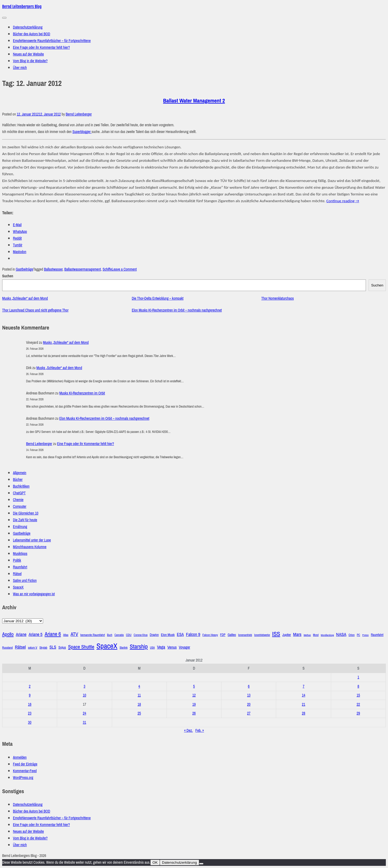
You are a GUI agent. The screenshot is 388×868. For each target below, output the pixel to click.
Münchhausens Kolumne (30, 547)
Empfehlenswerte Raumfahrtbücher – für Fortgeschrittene (52, 41)
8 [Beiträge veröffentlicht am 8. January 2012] (358, 686)
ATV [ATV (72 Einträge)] (74, 634)
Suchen (8, 276)
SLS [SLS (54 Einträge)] (53, 647)
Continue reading (343, 201)
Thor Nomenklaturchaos (278, 298)
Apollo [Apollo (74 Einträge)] (8, 634)
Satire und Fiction (25, 581)
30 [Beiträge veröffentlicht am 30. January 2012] (30, 722)
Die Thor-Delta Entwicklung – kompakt (158, 298)
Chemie (18, 500)
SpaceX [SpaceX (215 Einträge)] (107, 646)
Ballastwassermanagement (83, 269)
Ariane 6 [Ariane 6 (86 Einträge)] (53, 634)
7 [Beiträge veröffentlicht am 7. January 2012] (303, 686)
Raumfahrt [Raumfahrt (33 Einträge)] (377, 635)
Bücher (18, 480)
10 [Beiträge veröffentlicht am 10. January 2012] (84, 695)
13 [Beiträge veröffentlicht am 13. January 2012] (249, 695)
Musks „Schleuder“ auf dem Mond (25, 298)
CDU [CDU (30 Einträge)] (129, 635)
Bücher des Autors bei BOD (32, 34)
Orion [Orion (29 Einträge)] (351, 635)
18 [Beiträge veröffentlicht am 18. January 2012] (139, 704)
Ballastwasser (53, 269)
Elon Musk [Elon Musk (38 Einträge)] (168, 635)
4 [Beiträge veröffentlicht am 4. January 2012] (139, 686)
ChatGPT (19, 493)
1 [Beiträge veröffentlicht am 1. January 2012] (358, 677)
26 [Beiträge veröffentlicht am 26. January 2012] (194, 713)
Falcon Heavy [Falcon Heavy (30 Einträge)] (210, 635)
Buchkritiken (21, 486)
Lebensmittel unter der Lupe (32, 540)
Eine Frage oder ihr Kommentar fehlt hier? (41, 48)
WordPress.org (23, 778)
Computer (20, 507)
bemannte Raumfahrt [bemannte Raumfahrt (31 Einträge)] (93, 635)
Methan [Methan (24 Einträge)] (307, 635)
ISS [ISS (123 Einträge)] (276, 634)
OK (155, 862)
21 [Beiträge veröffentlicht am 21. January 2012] (304, 704)
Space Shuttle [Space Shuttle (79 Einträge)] (81, 647)
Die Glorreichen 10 (26, 513)
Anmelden (20, 757)
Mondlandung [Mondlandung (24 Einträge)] (328, 635)
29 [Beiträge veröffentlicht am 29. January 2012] (358, 713)
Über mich (20, 68)
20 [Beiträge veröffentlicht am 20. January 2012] (249, 704)
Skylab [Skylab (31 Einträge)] (43, 647)
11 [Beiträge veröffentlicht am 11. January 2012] (139, 695)
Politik (17, 560)
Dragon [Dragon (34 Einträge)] (154, 635)
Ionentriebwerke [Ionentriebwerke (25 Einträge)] (262, 635)
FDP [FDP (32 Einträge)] (223, 635)
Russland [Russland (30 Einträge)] (7, 648)
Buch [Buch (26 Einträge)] (110, 635)
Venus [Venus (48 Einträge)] (172, 647)
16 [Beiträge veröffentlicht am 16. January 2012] (30, 704)
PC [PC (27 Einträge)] (358, 635)
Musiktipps (20, 554)
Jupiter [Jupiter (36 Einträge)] (287, 635)
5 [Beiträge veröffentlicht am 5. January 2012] (194, 686)
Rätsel (17, 574)
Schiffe (107, 269)
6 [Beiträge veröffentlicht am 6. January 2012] (249, 686)
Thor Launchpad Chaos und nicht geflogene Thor (35, 310)
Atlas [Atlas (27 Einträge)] (66, 635)
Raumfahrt (20, 567)
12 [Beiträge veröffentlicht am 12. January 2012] (194, 695)
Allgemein (20, 473)
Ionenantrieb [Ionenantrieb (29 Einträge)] (245, 635)
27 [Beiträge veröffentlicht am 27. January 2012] (249, 713)
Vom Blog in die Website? (30, 61)
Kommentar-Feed (25, 771)
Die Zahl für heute (25, 520)
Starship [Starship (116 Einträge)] (139, 647)
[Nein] (201, 864)
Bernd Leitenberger (79, 114)
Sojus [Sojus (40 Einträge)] (62, 647)
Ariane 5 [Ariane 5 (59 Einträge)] (35, 634)
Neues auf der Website (28, 54)
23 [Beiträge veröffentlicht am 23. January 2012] (30, 713)
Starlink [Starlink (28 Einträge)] (124, 647)
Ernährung (20, 527)
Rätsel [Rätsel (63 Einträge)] (20, 647)
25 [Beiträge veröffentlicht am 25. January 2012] (139, 713)
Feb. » (200, 731)
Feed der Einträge (25, 764)
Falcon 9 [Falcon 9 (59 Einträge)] (193, 634)
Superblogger (82, 132)
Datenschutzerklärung (28, 27)
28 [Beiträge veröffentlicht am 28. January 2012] (304, 713)
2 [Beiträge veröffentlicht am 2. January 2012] (30, 686)
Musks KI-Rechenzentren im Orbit (82, 393)
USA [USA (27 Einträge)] (152, 647)
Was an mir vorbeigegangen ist (34, 594)
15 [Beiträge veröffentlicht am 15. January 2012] (358, 695)
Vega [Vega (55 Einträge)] (161, 647)
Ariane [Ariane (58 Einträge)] (21, 634)
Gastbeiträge (24, 269)
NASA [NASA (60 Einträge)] (341, 634)
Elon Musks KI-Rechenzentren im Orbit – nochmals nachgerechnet (177, 310)
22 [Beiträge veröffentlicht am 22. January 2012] (358, 704)
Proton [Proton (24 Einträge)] (366, 635)
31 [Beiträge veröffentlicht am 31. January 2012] (84, 722)
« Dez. (188, 731)
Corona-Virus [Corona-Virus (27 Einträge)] (141, 635)
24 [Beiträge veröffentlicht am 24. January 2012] (84, 713)
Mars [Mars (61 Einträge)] (297, 634)
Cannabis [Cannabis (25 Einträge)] (119, 635)
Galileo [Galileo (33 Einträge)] (232, 635)
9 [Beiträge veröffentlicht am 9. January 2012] (30, 695)
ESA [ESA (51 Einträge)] (180, 634)
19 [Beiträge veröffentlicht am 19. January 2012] (194, 704)
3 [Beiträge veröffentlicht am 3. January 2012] (84, 686)
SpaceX (18, 587)
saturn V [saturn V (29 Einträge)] (33, 648)
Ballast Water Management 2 (194, 101)
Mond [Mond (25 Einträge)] (316, 635)
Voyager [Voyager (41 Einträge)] (185, 647)
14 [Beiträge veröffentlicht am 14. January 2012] (304, 695)
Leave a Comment (124, 269)
